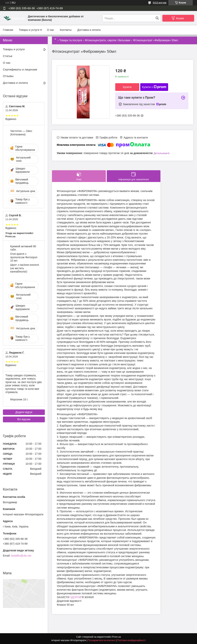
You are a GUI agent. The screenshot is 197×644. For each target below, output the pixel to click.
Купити (127, 87)
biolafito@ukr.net (21, 556)
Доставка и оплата (89, 30)
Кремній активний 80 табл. (23, 248)
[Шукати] (157, 18)
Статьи (8, 56)
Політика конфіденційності (131, 640)
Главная (8, 30)
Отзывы (8, 76)
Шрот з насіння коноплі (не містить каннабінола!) (25, 268)
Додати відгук (24, 412)
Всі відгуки (24, 419)
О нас (51, 30)
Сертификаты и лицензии (20, 69)
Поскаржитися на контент (102, 640)
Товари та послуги (71, 40)
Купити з (154, 87)
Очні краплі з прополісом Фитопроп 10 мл (24, 257)
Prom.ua (116, 637)
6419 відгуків (160, 3)
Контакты (66, 30)
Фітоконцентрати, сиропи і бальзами (108, 40)
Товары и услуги (29, 30)
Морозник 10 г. (19, 399)
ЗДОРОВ (76, 597)
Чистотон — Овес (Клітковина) (21, 133)
